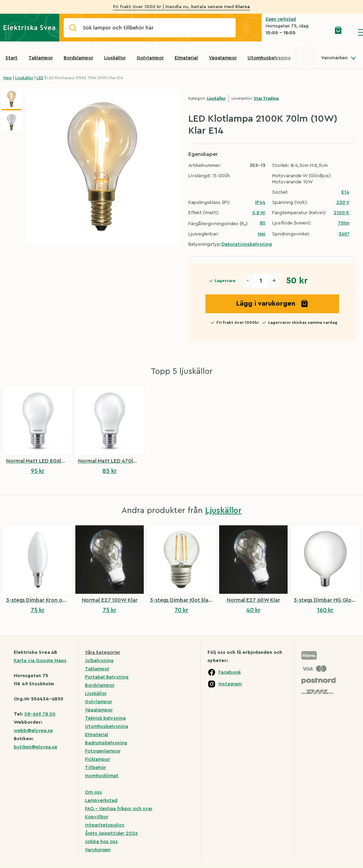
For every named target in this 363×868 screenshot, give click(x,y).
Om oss (93, 792)
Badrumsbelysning (106, 743)
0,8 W (259, 213)
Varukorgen (98, 850)
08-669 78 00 (40, 714)
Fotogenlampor (103, 751)
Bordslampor (78, 58)
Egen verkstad (281, 19)
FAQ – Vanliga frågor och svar (119, 809)
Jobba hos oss (101, 842)
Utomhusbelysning (269, 58)
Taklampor (41, 58)
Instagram (230, 684)
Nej (262, 234)
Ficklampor (97, 759)
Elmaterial (186, 58)
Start (11, 58)
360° (344, 234)
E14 (345, 192)
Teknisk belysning (105, 718)
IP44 (260, 203)
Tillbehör (95, 768)
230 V (343, 203)
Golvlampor (150, 58)
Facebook (230, 672)
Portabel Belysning (107, 677)
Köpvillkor (97, 817)
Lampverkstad (101, 800)
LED (40, 78)
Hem (8, 78)
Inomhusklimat (102, 776)
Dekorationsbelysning (247, 244)
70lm (344, 223)
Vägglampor (223, 58)
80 (262, 223)
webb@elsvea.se (33, 731)
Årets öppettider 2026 (111, 833)
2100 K (341, 213)
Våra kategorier (103, 652)
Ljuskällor (115, 58)
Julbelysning (99, 661)
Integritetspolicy (105, 825)
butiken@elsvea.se (35, 747)
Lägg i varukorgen (272, 304)
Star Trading (266, 98)
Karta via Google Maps (40, 661)
